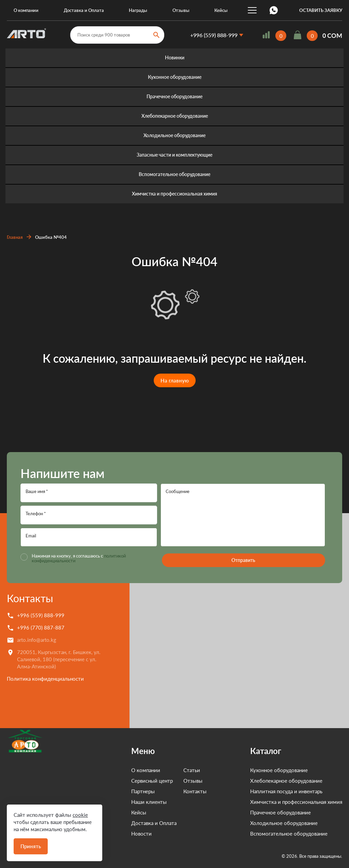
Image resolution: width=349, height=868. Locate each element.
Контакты (30, 598)
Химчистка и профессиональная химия (174, 194)
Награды (138, 10)
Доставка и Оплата (84, 10)
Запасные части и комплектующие (174, 155)
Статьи (170, 770)
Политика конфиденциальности (45, 679)
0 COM (332, 36)
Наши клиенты (127, 802)
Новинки (175, 58)
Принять (31, 846)
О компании (26, 10)
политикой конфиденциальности (65, 561)
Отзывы (181, 10)
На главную (175, 380)
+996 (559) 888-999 (214, 35)
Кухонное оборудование (175, 77)
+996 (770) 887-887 (41, 627)
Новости (119, 834)
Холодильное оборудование (174, 136)
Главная (15, 237)
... (252, 10)
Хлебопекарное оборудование (175, 116)
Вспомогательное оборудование (174, 175)
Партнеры (121, 791)
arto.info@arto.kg (37, 640)
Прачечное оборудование (174, 97)
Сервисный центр (130, 781)
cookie (80, 815)
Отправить (243, 560)
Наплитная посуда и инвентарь (286, 791)
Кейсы (221, 10)
